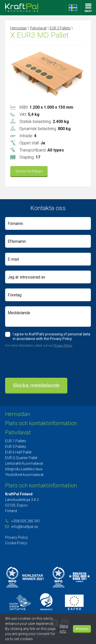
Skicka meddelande (36, 385)
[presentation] (44, 363)
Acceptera (82, 629)
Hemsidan (19, 28)
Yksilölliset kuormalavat (24, 475)
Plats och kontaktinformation (41, 423)
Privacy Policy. (63, 346)
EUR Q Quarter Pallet (21, 458)
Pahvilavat (38, 28)
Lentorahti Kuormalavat (24, 463)
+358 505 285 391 (26, 521)
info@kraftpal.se (25, 527)
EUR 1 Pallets (16, 441)
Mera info (64, 629)
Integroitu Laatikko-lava (24, 469)
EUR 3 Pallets (60, 28)
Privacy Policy (17, 537)
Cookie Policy (16, 543)
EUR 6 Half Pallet (18, 452)
